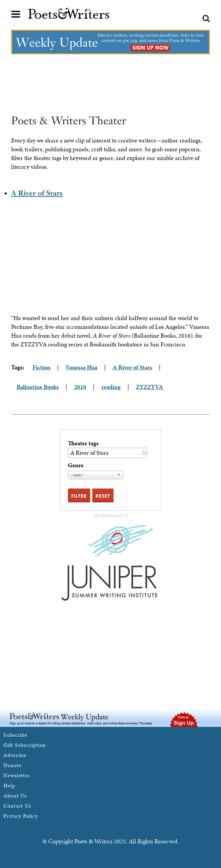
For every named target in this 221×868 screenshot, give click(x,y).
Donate (12, 765)
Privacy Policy (21, 816)
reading (111, 387)
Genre (76, 465)
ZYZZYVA (150, 387)
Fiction (41, 367)
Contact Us (17, 806)
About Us (15, 796)
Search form (206, 19)
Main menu (16, 14)
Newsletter (17, 775)
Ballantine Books (38, 387)
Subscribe (15, 735)
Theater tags (83, 443)
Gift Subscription (25, 745)
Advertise (15, 755)
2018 (80, 387)
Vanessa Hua (81, 367)
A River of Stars (37, 193)
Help (9, 785)
